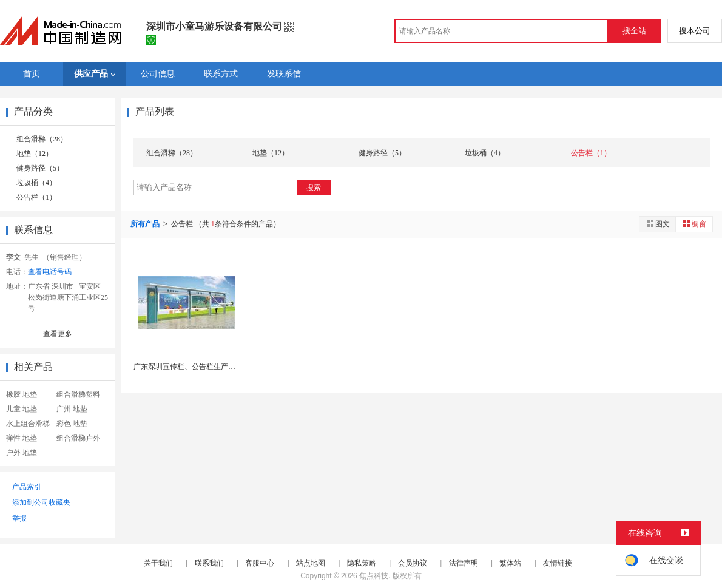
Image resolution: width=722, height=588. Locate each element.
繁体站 (510, 563)
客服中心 (260, 563)
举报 (19, 518)
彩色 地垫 (72, 424)
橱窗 (694, 224)
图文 (658, 224)
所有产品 (146, 224)
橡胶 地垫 (22, 394)
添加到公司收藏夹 (41, 502)
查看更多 (58, 334)
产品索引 (27, 487)
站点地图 (311, 563)
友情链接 (558, 563)
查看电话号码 (50, 272)
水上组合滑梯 (28, 424)
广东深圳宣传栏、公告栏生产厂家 (188, 367)
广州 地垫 (72, 409)
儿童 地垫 (22, 409)
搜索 (314, 188)
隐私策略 (362, 563)
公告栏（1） (36, 197)
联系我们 (209, 563)
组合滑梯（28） (42, 139)
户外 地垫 (22, 453)
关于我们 (158, 563)
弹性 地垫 (22, 438)
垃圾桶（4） (36, 183)
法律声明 (464, 563)
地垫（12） (35, 154)
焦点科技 (374, 576)
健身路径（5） (40, 168)
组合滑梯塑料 (78, 394)
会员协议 (413, 563)
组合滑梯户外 (78, 438)
